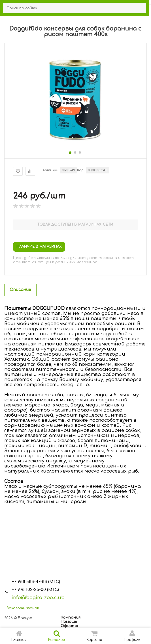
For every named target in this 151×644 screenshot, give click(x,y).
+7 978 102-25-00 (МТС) (35, 590)
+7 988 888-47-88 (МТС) (36, 582)
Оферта (69, 626)
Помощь (69, 622)
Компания (71, 617)
